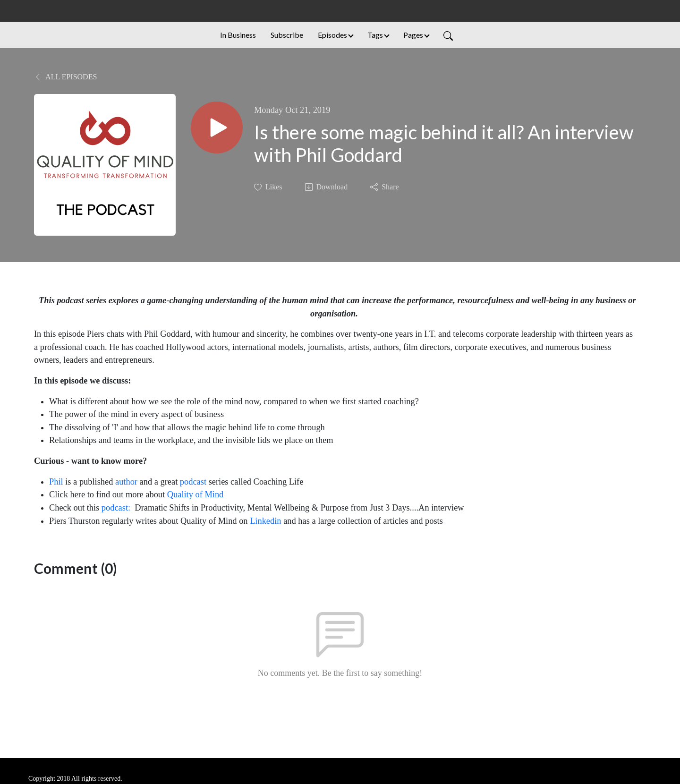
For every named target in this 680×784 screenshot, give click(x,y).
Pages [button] (413, 35)
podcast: (116, 508)
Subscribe (287, 35)
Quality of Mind (196, 494)
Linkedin (265, 521)
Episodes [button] (332, 35)
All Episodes (65, 77)
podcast (193, 482)
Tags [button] (375, 35)
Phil (56, 482)
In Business (238, 35)
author (126, 482)
